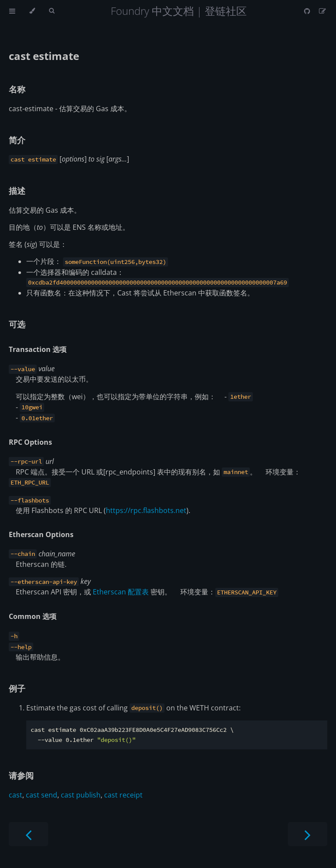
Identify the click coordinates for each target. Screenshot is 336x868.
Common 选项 (33, 616)
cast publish (81, 795)
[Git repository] (308, 11)
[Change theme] (32, 11)
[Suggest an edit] (322, 11)
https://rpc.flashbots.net (146, 510)
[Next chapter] (308, 834)
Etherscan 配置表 (121, 592)
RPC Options (30, 442)
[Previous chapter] (28, 834)
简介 (17, 140)
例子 (17, 688)
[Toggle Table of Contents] (12, 11)
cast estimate (44, 56)
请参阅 (21, 775)
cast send (42, 795)
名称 (17, 89)
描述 (17, 191)
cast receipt (123, 795)
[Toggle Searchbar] (52, 11)
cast (16, 795)
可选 (17, 324)
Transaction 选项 (38, 349)
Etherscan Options (41, 534)
